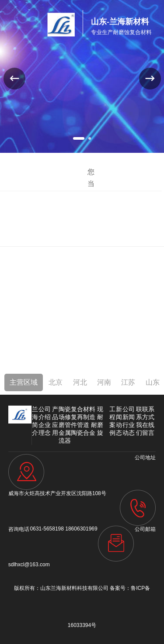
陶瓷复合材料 (77, 409)
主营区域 (24, 382)
